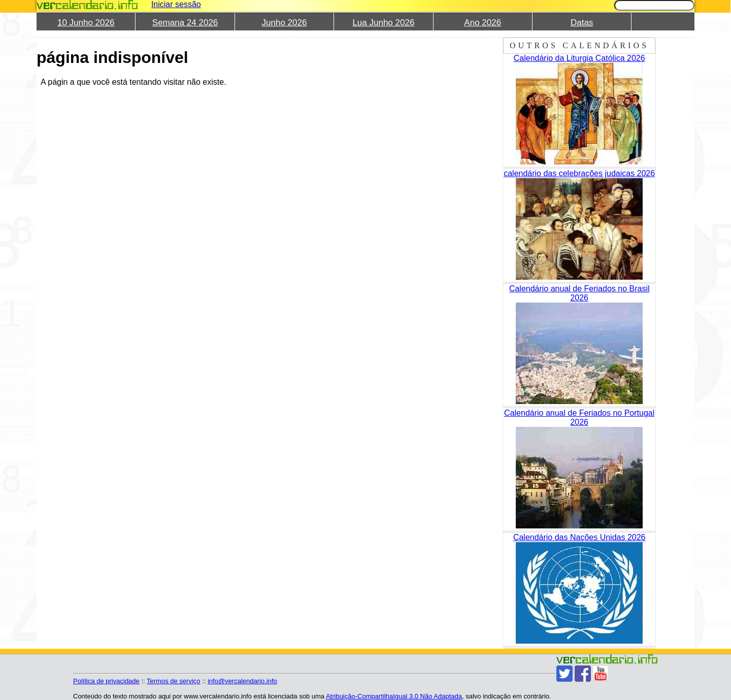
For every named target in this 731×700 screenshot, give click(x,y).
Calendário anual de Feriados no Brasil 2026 (579, 293)
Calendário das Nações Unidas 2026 (579, 537)
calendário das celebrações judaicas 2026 (579, 173)
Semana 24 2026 (185, 23)
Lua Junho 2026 (383, 23)
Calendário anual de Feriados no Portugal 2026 (579, 418)
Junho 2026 (285, 23)
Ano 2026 (483, 23)
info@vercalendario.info (242, 681)
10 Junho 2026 (86, 23)
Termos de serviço (173, 681)
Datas (582, 23)
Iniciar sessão (176, 4)
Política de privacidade (106, 681)
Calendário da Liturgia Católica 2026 (579, 58)
